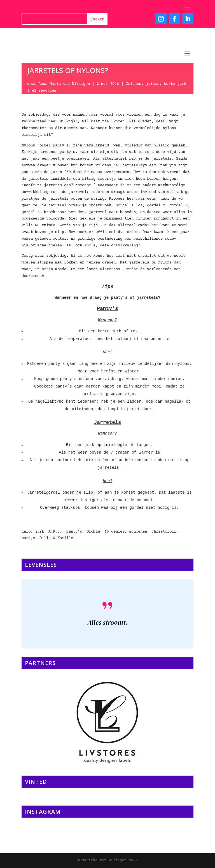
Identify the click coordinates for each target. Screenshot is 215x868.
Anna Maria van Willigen (64, 84)
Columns (134, 84)
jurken (153, 84)
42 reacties (44, 91)
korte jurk (175, 84)
